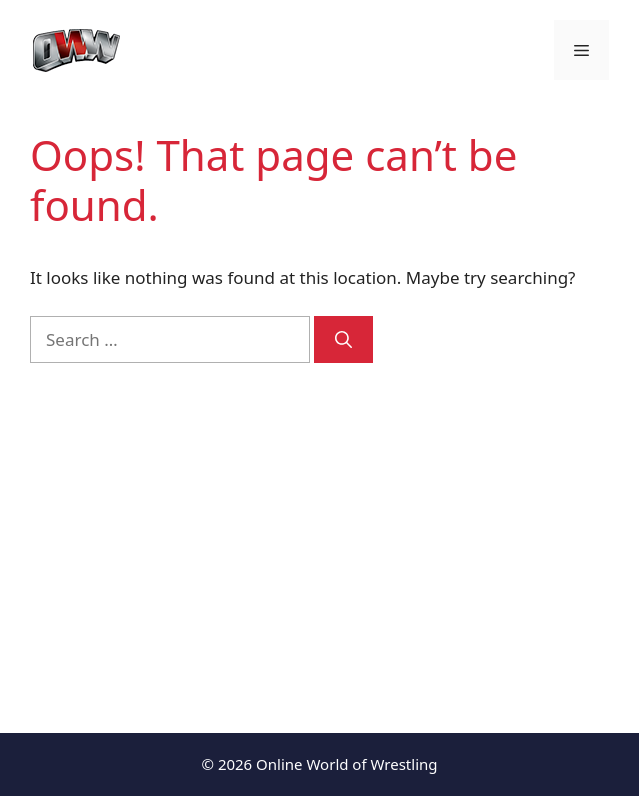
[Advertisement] (319, 533)
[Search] (343, 340)
